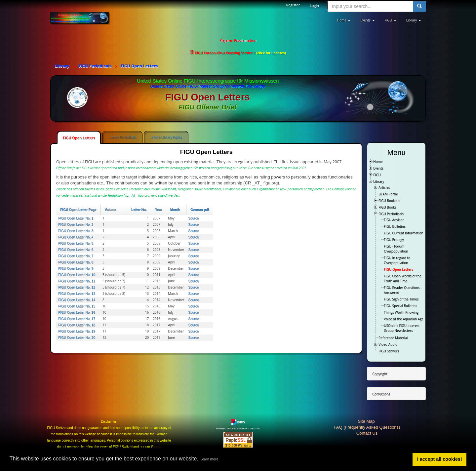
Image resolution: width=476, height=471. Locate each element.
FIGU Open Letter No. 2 (76, 225)
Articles (384, 187)
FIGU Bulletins (395, 226)
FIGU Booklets (389, 201)
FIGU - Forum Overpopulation (396, 249)
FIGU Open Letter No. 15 (77, 306)
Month (175, 210)
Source (194, 218)
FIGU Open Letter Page (78, 210)
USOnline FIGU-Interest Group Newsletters (402, 328)
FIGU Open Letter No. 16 (77, 313)
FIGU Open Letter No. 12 (77, 287)
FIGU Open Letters (79, 138)
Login (314, 5)
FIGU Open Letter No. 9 (76, 269)
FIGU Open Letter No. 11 (77, 281)
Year (159, 210)
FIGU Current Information (403, 233)
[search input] (370, 6)
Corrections (381, 394)
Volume (110, 210)
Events (378, 168)
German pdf (200, 210)
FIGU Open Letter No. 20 (77, 338)
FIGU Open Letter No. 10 (77, 275)
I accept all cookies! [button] (440, 459)
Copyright (380, 374)
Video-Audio (388, 344)
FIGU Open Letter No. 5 (76, 243)
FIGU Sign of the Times (401, 299)
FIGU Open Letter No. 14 (77, 300)
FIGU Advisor (394, 220)
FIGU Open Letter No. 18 (77, 325)
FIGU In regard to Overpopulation (397, 260)
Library (379, 181)
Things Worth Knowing (401, 312)
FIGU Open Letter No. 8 (76, 262)
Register (293, 5)
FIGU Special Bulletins (400, 306)
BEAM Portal (388, 194)
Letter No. (139, 210)
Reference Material (393, 338)
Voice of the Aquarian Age (404, 319)
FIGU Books (387, 207)
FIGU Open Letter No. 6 (76, 250)
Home (378, 162)
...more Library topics (166, 137)
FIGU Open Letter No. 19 (77, 331)
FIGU (377, 175)
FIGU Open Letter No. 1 (76, 218)
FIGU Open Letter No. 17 (77, 319)
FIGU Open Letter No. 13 (77, 294)
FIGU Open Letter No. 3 (76, 231)
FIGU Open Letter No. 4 (76, 237)
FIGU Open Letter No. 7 (76, 256)
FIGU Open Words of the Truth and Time (402, 278)
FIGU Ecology (394, 240)
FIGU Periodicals (391, 214)
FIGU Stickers (389, 351)
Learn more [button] (209, 459)
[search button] (419, 6)
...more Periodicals (122, 137)
